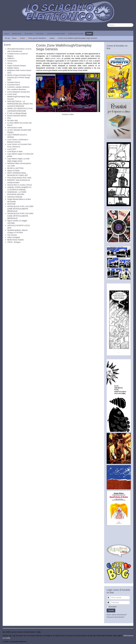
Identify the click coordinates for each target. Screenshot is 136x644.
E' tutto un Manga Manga (17, 113)
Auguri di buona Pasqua (17, 66)
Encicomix (29, 34)
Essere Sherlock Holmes (17, 116)
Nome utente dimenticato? (117, 615)
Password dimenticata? (116, 617)
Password (110, 601)
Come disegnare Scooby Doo (19, 92)
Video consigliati (14, 237)
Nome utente (110, 596)
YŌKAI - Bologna (14, 242)
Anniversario (12, 61)
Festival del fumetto (76, 34)
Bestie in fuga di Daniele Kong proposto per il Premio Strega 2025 (19, 77)
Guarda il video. (68, 114)
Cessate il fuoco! (14, 82)
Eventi (89, 34)
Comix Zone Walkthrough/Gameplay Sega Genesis (19, 97)
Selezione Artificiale (15, 197)
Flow (9, 118)
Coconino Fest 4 (14, 85)
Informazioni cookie (15, 128)
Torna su (130, 642)
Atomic (10, 63)
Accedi (111, 610)
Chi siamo (40, 34)
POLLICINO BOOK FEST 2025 (19, 178)
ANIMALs (11, 58)
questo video (55, 58)
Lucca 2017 (12, 149)
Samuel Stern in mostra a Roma (20, 185)
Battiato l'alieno (13, 68)
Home (7, 34)
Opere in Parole (13, 171)
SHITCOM (11, 204)
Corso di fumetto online (56, 34)
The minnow (12, 235)
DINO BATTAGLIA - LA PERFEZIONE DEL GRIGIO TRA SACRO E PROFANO (20, 104)
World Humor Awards (15, 240)
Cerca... (107, 23)
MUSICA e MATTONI (15, 168)
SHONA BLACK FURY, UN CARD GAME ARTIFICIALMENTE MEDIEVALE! (20, 209)
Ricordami (113, 607)
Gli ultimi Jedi (12, 120)
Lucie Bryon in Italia (15, 151)
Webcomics (17, 34)
